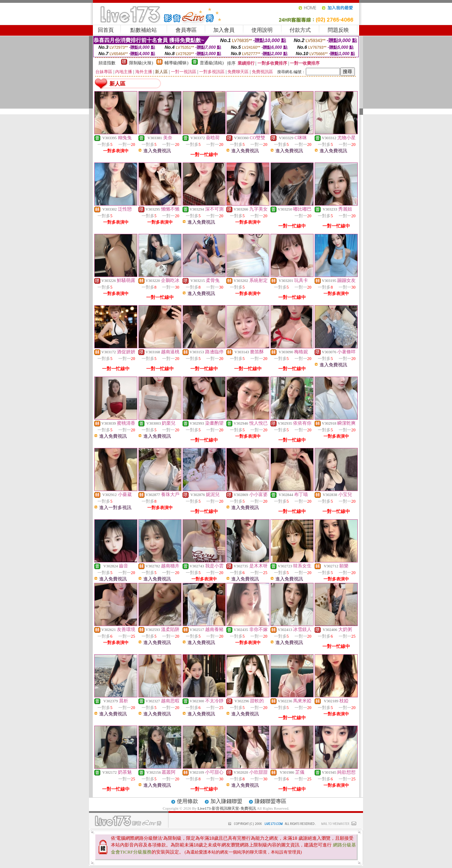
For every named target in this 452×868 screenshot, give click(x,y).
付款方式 (300, 30)
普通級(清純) (212, 63)
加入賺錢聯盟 (226, 801)
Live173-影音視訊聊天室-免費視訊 (227, 808)
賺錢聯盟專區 (270, 801)
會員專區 (186, 30)
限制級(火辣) (141, 63)
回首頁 (106, 30)
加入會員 (224, 30)
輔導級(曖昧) (177, 63)
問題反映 (338, 30)
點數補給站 (144, 30)
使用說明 (262, 30)
